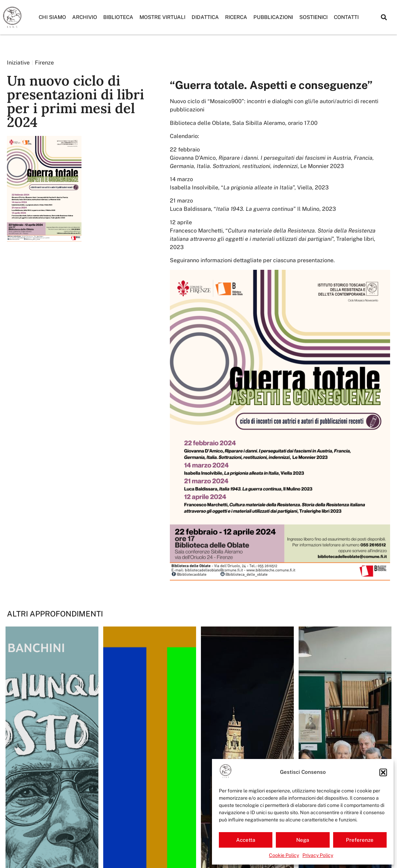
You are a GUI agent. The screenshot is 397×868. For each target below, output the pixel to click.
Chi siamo (52, 17)
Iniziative (18, 63)
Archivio (85, 17)
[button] (383, 772)
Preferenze (360, 840)
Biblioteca (118, 17)
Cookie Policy (284, 855)
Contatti (346, 17)
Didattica (205, 17)
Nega (303, 840)
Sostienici (313, 17)
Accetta (246, 840)
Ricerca (236, 17)
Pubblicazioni (273, 17)
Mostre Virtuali (162, 17)
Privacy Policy (318, 855)
